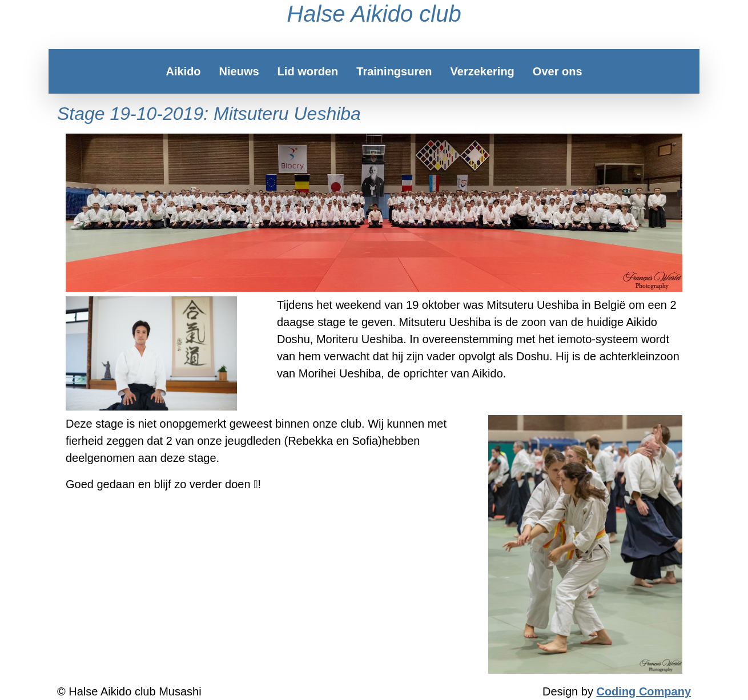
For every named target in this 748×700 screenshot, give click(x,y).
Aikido (183, 71)
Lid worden (308, 71)
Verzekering (482, 71)
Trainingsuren (394, 71)
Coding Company (644, 691)
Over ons (558, 71)
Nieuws (239, 71)
